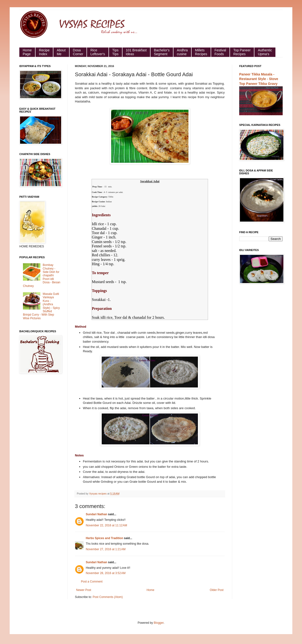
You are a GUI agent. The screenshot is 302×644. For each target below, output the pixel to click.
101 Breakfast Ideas (136, 52)
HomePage (27, 52)
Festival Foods (220, 52)
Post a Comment (92, 582)
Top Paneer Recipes (242, 52)
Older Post (217, 590)
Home (151, 590)
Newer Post (84, 590)
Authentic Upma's (265, 52)
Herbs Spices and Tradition (104, 538)
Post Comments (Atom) (108, 597)
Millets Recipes (201, 52)
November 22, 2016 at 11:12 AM (106, 525)
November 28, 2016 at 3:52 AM (106, 573)
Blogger (159, 623)
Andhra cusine (182, 52)
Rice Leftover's (98, 52)
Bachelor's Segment (162, 52)
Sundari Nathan (97, 514)
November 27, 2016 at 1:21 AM (106, 549)
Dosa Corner (78, 52)
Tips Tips (115, 52)
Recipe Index (44, 52)
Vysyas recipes (98, 494)
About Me (61, 52)
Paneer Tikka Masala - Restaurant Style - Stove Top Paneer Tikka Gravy (259, 79)
